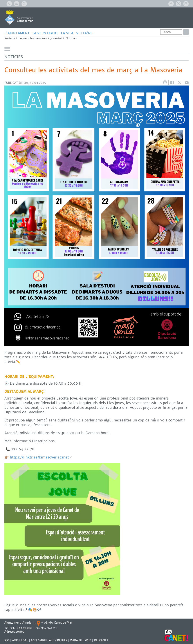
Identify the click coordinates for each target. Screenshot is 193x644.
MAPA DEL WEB (80, 640)
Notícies (71, 38)
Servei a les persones (33, 38)
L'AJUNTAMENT (17, 33)
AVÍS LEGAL (20, 640)
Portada (10, 38)
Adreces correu (15, 632)
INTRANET (101, 640)
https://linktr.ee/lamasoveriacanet (39, 457)
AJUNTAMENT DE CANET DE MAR (19, 17)
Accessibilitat (42, 640)
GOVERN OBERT (45, 33)
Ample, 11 (29, 623)
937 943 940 (20, 628)
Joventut (56, 38)
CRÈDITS (61, 640)
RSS (7, 640)
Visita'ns (84, 33)
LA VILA (67, 33)
